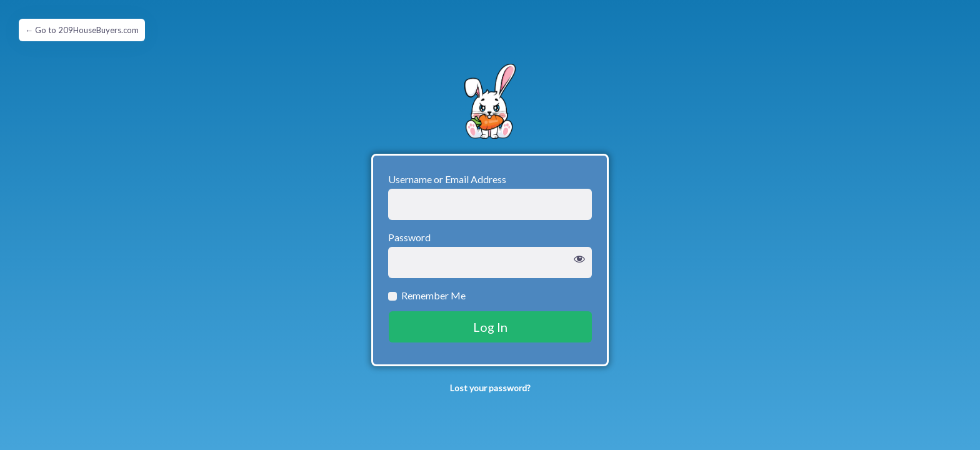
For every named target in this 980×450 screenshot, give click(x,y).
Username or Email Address (447, 179)
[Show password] (579, 259)
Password (409, 237)
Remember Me (433, 295)
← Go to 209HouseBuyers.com (82, 30)
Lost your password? (490, 388)
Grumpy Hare (490, 101)
